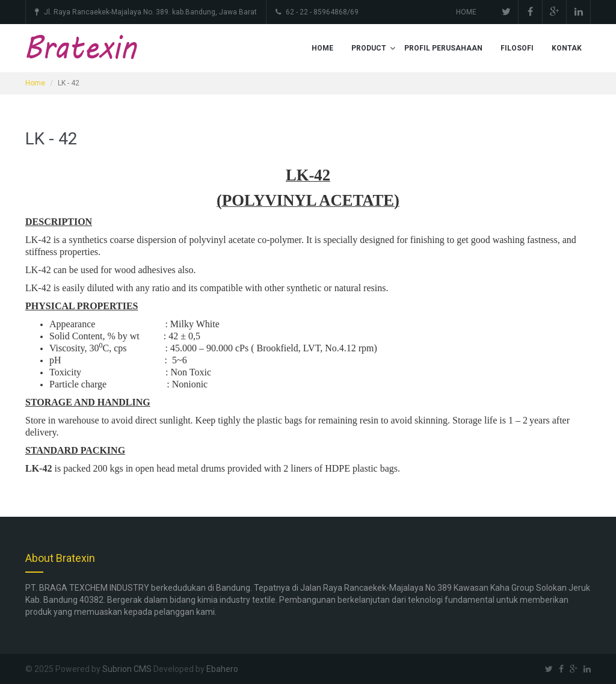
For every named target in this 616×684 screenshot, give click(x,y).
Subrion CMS (127, 669)
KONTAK (567, 48)
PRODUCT (369, 48)
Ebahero (222, 669)
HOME (466, 12)
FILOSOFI (517, 48)
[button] (393, 48)
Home (35, 83)
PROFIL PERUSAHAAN (443, 48)
